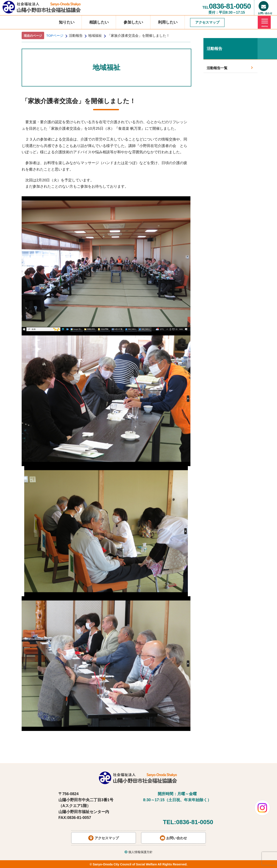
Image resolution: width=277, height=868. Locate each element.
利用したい (168, 22)
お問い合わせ (173, 838)
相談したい (99, 22)
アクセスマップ (207, 22)
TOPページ (55, 36)
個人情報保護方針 (138, 852)
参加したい (133, 22)
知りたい (67, 22)
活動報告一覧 (230, 68)
